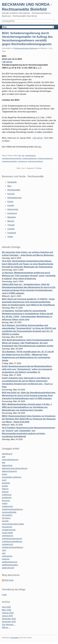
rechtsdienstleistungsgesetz (12, 158)
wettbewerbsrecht (10, 562)
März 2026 (7, 610)
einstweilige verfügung (12, 477)
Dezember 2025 (9, 619)
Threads (11, 225)
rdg (23, 156)
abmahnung (7, 454)
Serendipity (15, 638)
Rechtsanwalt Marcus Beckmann (26, 48)
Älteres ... (6, 627)
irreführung (7, 495)
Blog (9, 186)
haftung (5, 489)
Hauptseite (12, 182)
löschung (6, 501)
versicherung (22, 161)
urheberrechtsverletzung (12, 547)
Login (4, 595)
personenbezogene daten (13, 524)
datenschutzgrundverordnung (15, 468)
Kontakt (11, 205)
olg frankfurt (7, 515)
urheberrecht (7, 544)
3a (10, 68)
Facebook (12, 233)
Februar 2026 (8, 613)
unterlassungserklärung (12, 541)
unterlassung (8, 536)
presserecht (7, 527)
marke (5, 503)
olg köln (5, 521)
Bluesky (11, 221)
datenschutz (7, 465)
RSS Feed (9, 580)
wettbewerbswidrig (10, 565)
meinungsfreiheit (9, 512)
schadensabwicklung (30, 158)
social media (7, 533)
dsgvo (5, 474)
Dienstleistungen (14, 198)
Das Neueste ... (9, 625)
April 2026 (6, 607)
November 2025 (9, 622)
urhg (4, 550)
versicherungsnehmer (35, 161)
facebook (6, 483)
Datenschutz (13, 209)
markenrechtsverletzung (12, 509)
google (5, 486)
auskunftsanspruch (10, 460)
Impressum (12, 213)
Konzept (11, 194)
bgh (20, 156)
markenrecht (7, 506)
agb (4, 457)
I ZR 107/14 (7, 62)
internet (5, 492)
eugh (4, 480)
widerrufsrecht (8, 568)
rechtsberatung (30, 156)
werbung (6, 559)
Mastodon (12, 217)
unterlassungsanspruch (12, 539)
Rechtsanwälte (14, 190)
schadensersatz (9, 530)
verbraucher (7, 556)
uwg (4, 553)
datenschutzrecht (9, 471)
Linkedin (11, 229)
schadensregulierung (45, 158)
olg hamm (6, 518)
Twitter (10, 237)
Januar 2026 (7, 616)
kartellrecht (7, 498)
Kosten (10, 202)
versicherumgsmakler (9, 161)
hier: (39, 147)
